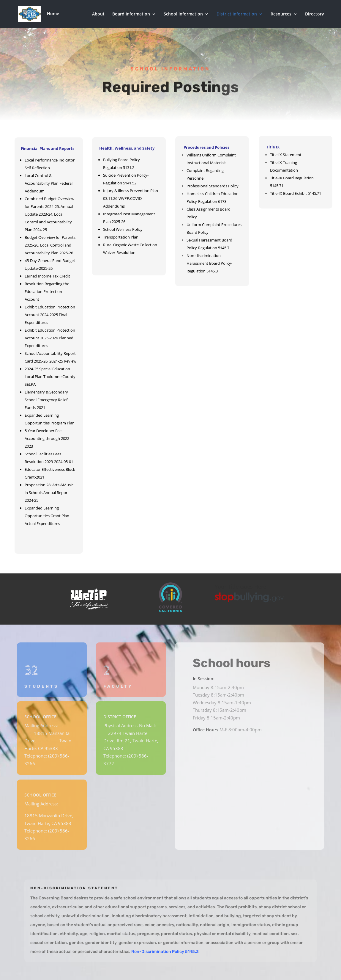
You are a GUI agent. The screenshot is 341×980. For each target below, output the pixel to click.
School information (183, 14)
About (98, 14)
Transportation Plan (121, 237)
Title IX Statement (286, 155)
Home (63, 14)
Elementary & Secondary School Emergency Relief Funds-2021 (46, 400)
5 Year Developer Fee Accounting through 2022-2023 (48, 438)
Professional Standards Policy (213, 186)
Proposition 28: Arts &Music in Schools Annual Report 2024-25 (49, 493)
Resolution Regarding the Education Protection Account (47, 291)
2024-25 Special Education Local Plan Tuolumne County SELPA (50, 377)
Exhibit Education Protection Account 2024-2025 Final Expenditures (50, 315)
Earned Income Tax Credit (47, 276)
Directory (315, 14)
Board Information (131, 14)
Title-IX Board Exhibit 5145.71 (296, 193)
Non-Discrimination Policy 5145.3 (165, 952)
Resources (281, 14)
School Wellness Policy (123, 229)
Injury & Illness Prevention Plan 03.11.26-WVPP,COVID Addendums (131, 198)
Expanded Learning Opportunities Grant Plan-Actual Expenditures (48, 516)
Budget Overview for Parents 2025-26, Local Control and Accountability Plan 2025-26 (50, 245)
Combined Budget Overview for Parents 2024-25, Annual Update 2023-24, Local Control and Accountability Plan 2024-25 (49, 214)
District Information (237, 14)
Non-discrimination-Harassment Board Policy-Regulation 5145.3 (209, 263)
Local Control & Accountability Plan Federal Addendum (49, 183)
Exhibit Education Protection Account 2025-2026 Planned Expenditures (50, 338)
